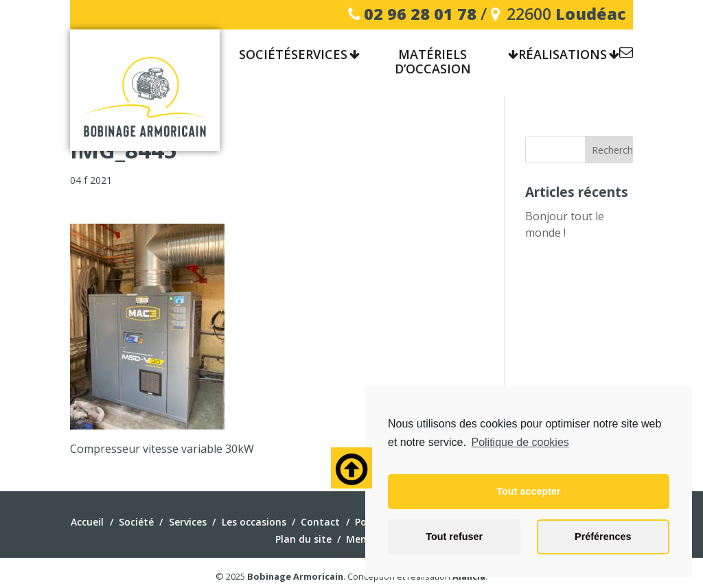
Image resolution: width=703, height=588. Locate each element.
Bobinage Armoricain (295, 576)
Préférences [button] (603, 537)
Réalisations (563, 55)
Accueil (87, 522)
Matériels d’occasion (433, 62)
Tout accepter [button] (528, 491)
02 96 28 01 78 (420, 14)
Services (319, 55)
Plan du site (303, 539)
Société (136, 522)
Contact (626, 55)
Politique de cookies (520, 442)
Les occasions (254, 522)
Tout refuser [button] (454, 537)
